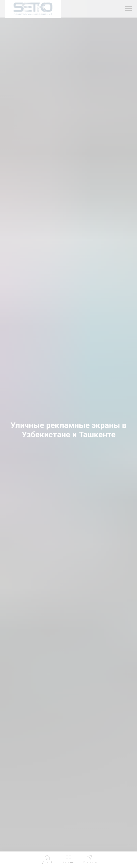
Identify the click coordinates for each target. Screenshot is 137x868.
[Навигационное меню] (128, 9)
